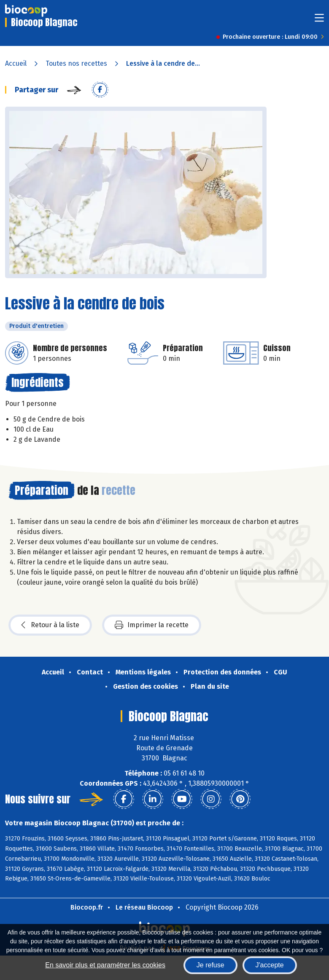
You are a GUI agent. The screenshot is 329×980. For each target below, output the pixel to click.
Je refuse (210, 965)
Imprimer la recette (152, 625)
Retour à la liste (50, 625)
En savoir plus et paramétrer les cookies (105, 965)
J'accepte (270, 965)
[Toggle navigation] (319, 20)
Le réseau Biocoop (144, 907)
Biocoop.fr (87, 907)
